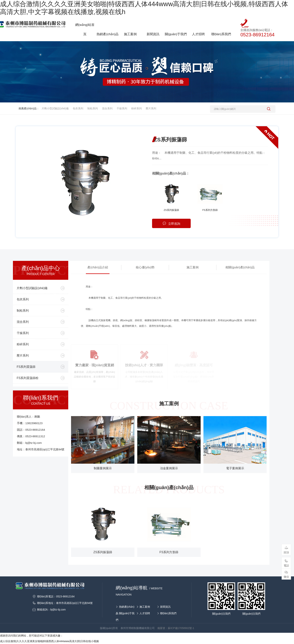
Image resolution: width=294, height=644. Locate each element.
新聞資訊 (165, 607)
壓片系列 (151, 108)
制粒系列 (93, 108)
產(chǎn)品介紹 (98, 267)
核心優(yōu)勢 (145, 267)
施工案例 (193, 267)
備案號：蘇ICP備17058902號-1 (176, 628)
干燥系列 (122, 108)
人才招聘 (145, 613)
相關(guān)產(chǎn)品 (240, 267)
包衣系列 (78, 108)
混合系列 (107, 108)
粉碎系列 (136, 108)
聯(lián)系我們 (168, 613)
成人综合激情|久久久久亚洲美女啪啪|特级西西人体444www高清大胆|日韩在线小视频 (49, 641)
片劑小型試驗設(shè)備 (55, 108)
